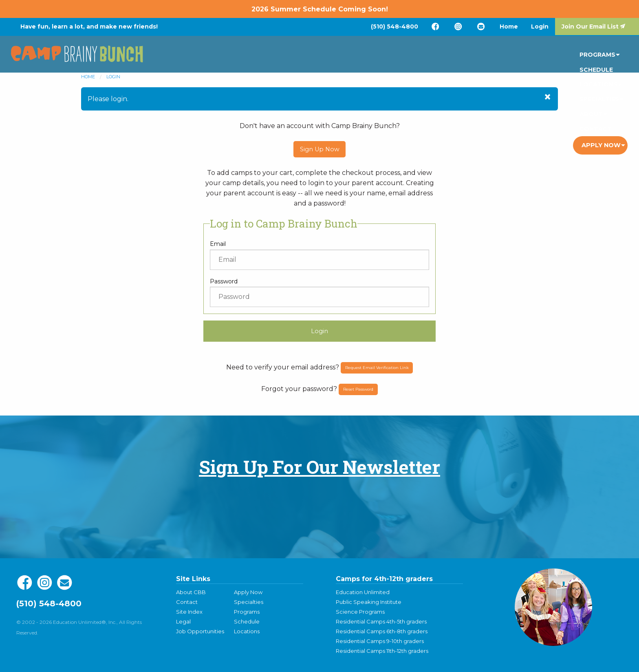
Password (224, 281)
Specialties (465, 56)
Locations (413, 56)
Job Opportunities (200, 631)
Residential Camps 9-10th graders (380, 641)
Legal (183, 621)
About (510, 56)
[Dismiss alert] (548, 97)
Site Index (189, 612)
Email (218, 244)
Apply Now (601, 56)
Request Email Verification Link (377, 368)
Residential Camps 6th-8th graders (382, 631)
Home (509, 27)
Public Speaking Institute (369, 602)
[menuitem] (394, 27)
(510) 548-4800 (394, 27)
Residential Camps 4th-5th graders (381, 621)
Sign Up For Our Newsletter (319, 467)
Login (540, 27)
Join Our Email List (590, 27)
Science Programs (360, 612)
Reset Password (358, 389)
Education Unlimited (363, 592)
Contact (550, 56)
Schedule (365, 56)
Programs (317, 56)
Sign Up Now (320, 149)
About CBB (191, 592)
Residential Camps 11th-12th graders (382, 651)
